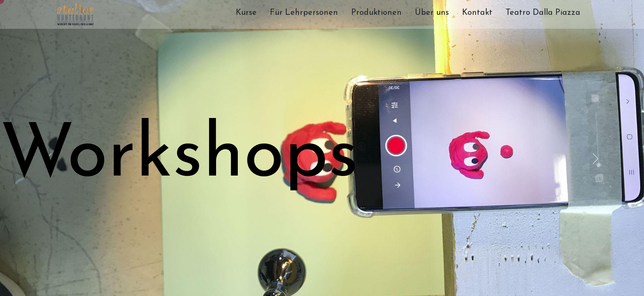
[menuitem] (246, 14)
